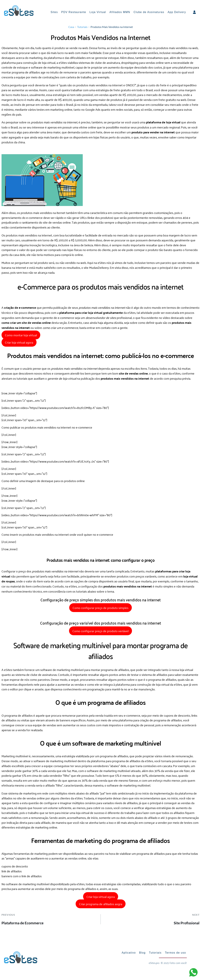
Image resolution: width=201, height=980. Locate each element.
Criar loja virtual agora (19, 343)
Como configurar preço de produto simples (100, 609)
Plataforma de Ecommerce (23, 924)
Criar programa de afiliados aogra (101, 905)
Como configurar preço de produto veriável (100, 632)
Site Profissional (187, 924)
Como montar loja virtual (21, 336)
